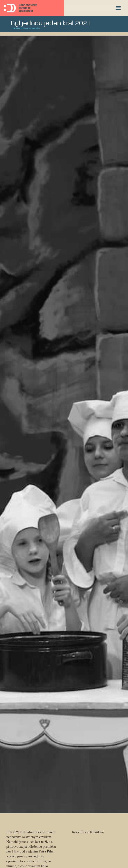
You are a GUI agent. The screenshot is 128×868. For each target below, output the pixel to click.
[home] (20, 8)
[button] (118, 8)
